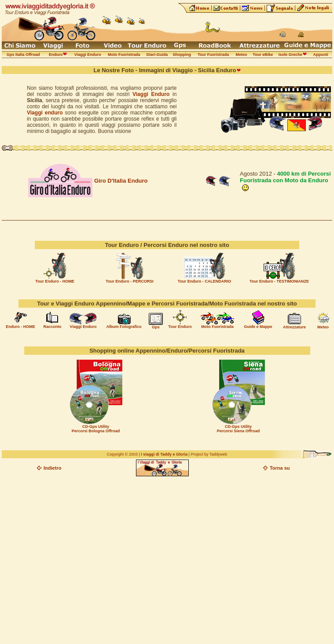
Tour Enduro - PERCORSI (129, 281)
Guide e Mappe (258, 327)
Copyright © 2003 (122, 454)
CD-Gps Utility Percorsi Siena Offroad (239, 429)
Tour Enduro (180, 327)
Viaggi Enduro (151, 94)
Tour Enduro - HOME (55, 281)
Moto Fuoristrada (217, 327)
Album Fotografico (124, 327)
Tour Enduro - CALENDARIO (204, 281)
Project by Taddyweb (209, 454)
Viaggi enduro (45, 113)
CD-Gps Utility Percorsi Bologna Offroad (96, 429)
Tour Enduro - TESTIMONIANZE (279, 281)
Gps (156, 327)
